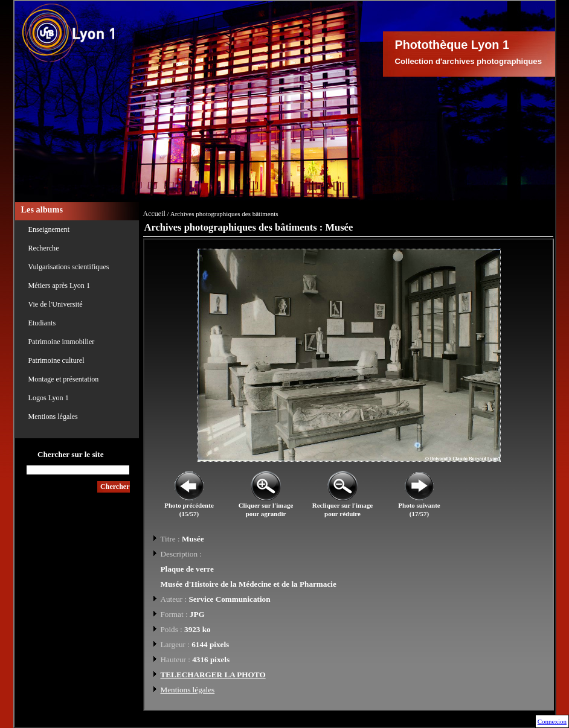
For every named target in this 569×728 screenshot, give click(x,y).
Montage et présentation (64, 379)
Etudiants (42, 323)
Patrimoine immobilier (62, 342)
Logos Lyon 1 (49, 398)
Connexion (552, 721)
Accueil (154, 214)
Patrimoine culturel (56, 360)
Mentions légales (53, 417)
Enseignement (49, 229)
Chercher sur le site (71, 454)
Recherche (44, 248)
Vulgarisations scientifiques (69, 267)
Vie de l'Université (56, 304)
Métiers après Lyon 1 (59, 286)
